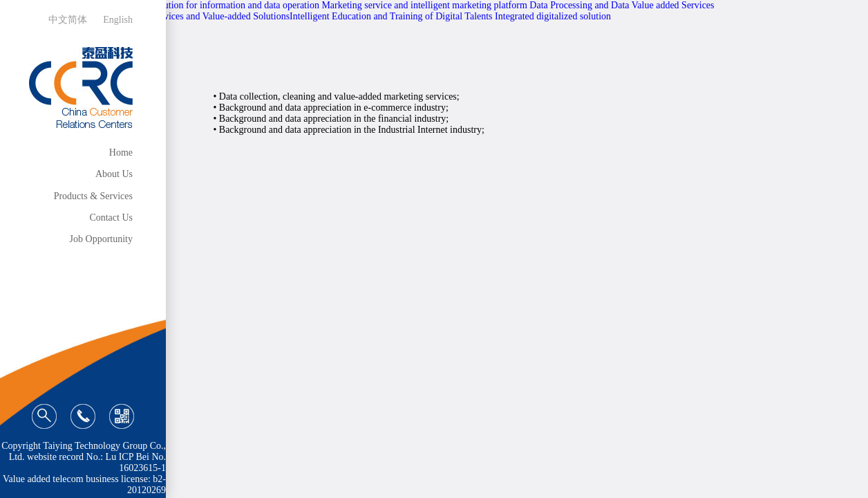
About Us (114, 174)
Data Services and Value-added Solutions (210, 16)
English (118, 20)
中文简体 (68, 20)
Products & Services (93, 196)
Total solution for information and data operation (225, 5)
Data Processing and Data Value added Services (622, 5)
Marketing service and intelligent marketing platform (424, 5)
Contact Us (111, 218)
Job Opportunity (101, 239)
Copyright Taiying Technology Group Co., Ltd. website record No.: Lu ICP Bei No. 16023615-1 (84, 457)
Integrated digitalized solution (553, 16)
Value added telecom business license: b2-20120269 (84, 485)
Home (121, 153)
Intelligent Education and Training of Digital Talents (391, 16)
